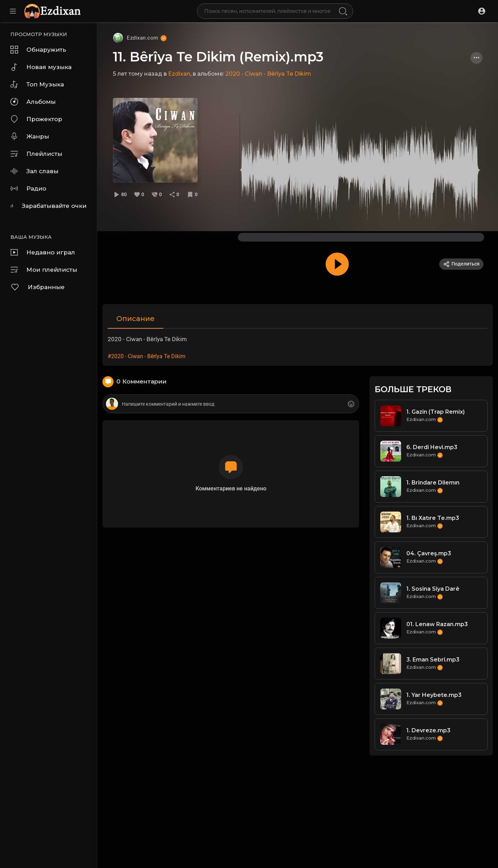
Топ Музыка (37, 84)
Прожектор (36, 119)
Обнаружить (38, 50)
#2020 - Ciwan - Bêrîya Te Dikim (147, 356)
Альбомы (33, 102)
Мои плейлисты (44, 270)
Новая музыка (41, 67)
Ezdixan (179, 74)
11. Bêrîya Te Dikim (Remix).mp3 (218, 57)
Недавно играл (43, 252)
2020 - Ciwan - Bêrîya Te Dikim (268, 74)
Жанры (30, 136)
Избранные (38, 287)
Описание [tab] (135, 319)
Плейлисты (36, 154)
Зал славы (34, 171)
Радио (28, 188)
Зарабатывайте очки (48, 206)
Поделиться (461, 264)
